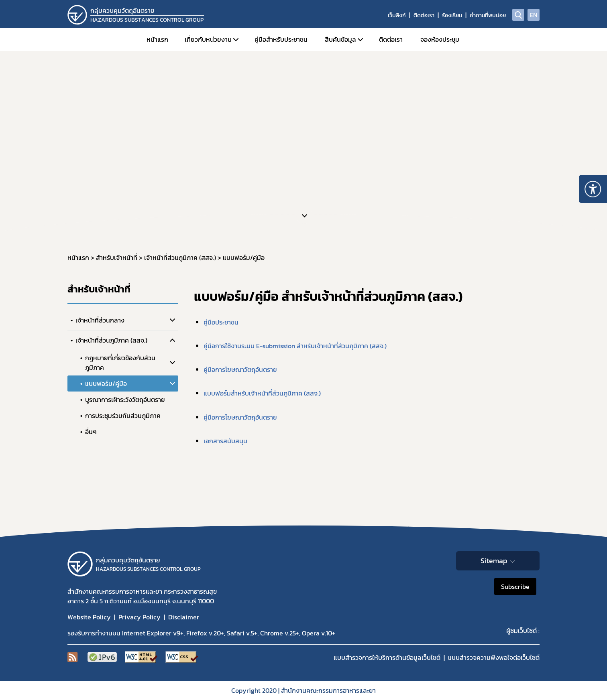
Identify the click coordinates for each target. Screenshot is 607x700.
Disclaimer (184, 617)
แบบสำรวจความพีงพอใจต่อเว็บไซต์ (494, 657)
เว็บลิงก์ (397, 15)
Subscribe (515, 586)
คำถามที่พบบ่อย (488, 15)
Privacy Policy (140, 617)
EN (534, 15)
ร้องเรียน (452, 15)
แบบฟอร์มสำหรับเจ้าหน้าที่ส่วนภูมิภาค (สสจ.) (262, 393)
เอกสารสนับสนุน (225, 441)
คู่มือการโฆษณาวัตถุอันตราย (240, 369)
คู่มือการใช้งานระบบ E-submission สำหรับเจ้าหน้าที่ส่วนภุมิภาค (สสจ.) (295, 346)
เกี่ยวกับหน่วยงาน (208, 39)
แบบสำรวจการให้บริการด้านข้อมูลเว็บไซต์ (387, 657)
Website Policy (89, 617)
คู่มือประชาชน (221, 322)
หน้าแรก (157, 39)
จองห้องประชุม (440, 39)
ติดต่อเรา (424, 15)
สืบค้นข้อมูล (340, 39)
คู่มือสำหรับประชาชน (281, 39)
